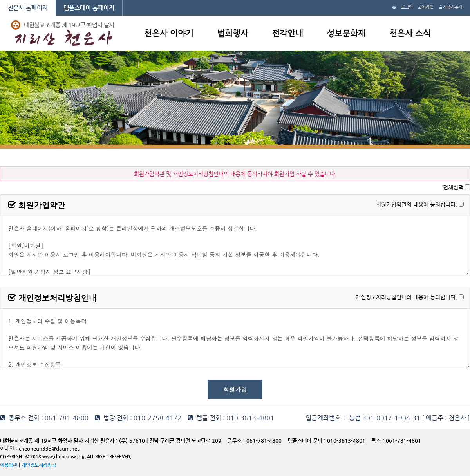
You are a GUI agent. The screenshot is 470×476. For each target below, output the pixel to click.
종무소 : (237, 441)
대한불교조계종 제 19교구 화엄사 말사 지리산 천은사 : (59, 441)
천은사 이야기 (169, 34)
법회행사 (233, 34)
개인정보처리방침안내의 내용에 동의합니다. (406, 297)
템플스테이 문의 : (307, 441)
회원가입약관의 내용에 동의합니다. (417, 204)
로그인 (407, 7)
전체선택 (453, 187)
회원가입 (426, 7)
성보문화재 (346, 34)
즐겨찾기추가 (450, 7)
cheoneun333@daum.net (49, 448)
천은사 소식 (410, 34)
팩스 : (379, 441)
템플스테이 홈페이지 (89, 8)
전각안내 (287, 34)
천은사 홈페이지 (28, 8)
